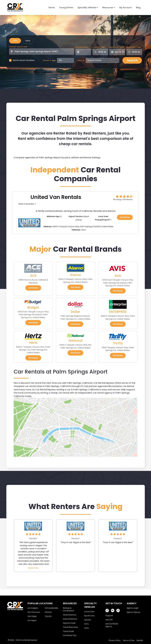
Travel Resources (70, 627)
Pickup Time (99, 47)
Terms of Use (129, 640)
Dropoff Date (117, 47)
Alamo (75, 275)
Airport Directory (70, 619)
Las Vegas (32, 620)
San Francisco (34, 612)
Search (132, 60)
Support (109, 615)
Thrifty (118, 343)
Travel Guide (68, 631)
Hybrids (88, 620)
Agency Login (133, 608)
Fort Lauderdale (51, 608)
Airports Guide (69, 623)
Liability (140, 640)
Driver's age (49, 60)
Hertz (33, 343)
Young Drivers (66, 8)
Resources (108, 8)
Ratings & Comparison (69, 609)
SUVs (86, 624)
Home (52, 8)
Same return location (24, 60)
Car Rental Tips (70, 635)
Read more (33, 568)
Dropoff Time (134, 47)
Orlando (48, 612)
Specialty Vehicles (87, 8)
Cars (15, 41)
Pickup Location (18, 47)
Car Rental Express (29, 640)
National (75, 341)
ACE (33, 276)
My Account (125, 8)
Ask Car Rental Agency (112, 625)
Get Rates (125, 217)
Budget (33, 307)
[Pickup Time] (102, 52)
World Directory (70, 615)
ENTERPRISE (118, 312)
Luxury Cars (89, 612)
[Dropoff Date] (119, 52)
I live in (81, 60)
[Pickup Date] (85, 52)
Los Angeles (33, 608)
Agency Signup (133, 612)
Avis (118, 276)
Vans (28, 41)
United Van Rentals (56, 197)
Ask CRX (109, 620)
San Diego (32, 616)
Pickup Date (82, 47)
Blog (138, 8)
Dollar (75, 312)
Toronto (48, 616)
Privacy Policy (115, 640)
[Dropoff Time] (136, 52)
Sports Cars (89, 616)
